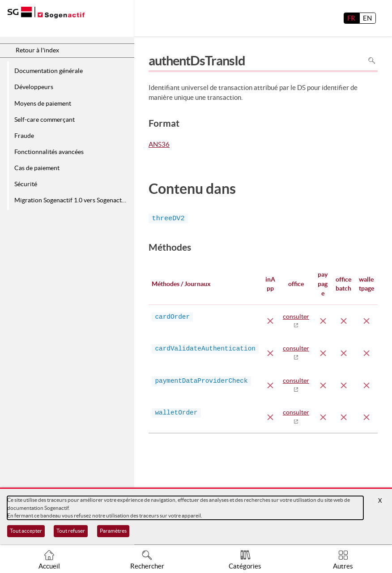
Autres (343, 566)
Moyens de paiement (43, 103)
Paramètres (113, 531)
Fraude (24, 136)
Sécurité (26, 184)
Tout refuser (71, 531)
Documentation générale (49, 71)
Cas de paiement (37, 168)
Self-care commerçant (45, 120)
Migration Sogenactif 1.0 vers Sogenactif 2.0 (73, 200)
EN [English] (367, 18)
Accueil (49, 566)
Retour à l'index (37, 50)
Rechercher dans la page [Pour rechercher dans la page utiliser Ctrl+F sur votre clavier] (372, 61)
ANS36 (159, 145)
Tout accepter (26, 531)
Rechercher (147, 566)
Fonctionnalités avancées (49, 152)
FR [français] (351, 18)
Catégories (245, 566)
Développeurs (34, 87)
